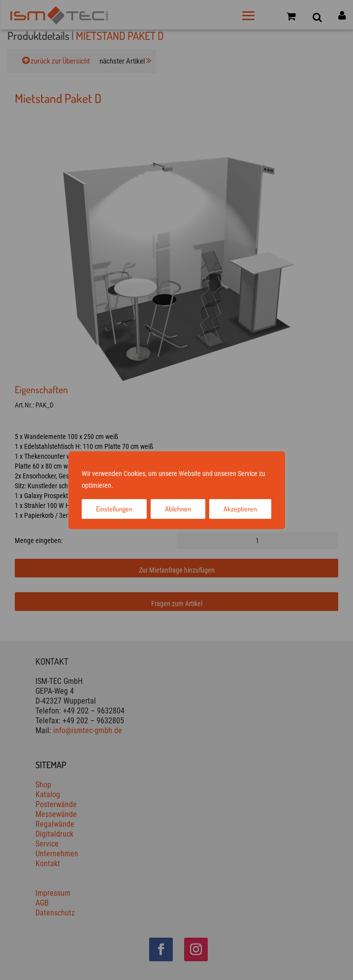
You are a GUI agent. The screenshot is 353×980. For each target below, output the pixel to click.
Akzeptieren (240, 509)
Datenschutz (164, 485)
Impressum (130, 485)
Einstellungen (114, 509)
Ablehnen (178, 509)
